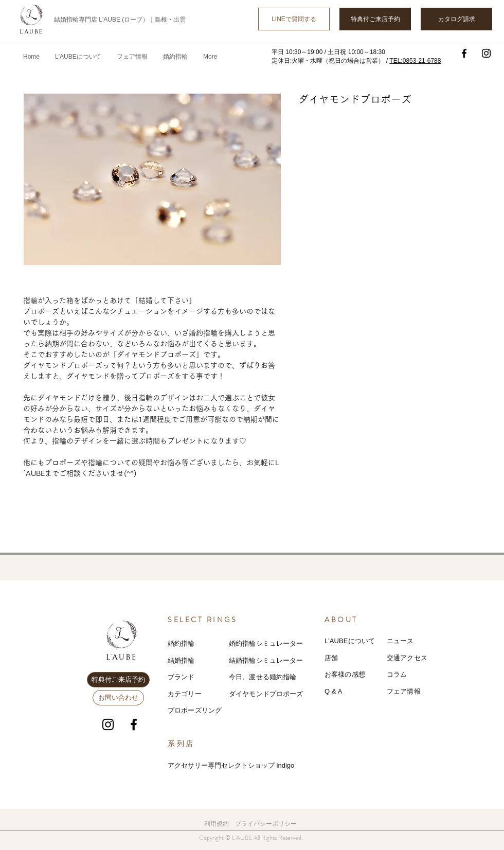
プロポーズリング (195, 710)
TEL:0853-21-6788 (415, 61)
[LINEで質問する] (294, 19)
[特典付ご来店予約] (375, 19)
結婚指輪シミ (249, 660)
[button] (132, 57)
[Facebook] (464, 53)
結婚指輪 (181, 660)
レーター (290, 660)
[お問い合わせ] (118, 698)
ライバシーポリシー (269, 824)
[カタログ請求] (456, 19)
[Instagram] (486, 53)
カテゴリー (185, 694)
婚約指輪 (181, 643)
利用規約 (217, 824)
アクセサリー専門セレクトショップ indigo (231, 765)
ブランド (181, 677)
